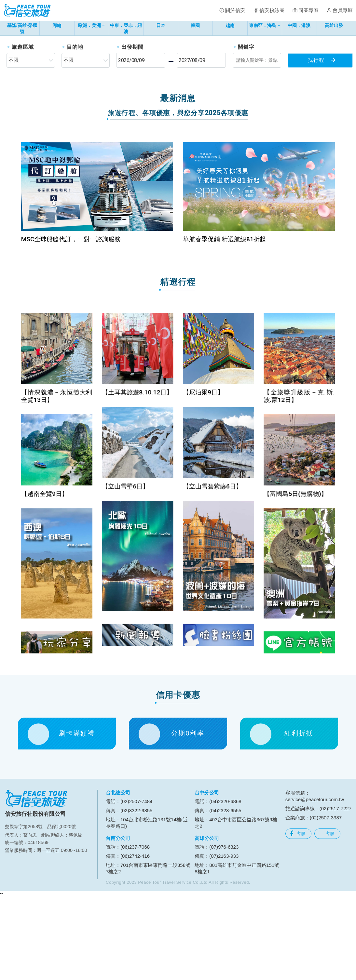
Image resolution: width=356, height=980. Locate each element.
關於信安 (235, 10)
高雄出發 (334, 25)
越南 (230, 25)
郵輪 (57, 25)
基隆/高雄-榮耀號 (22, 28)
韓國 (195, 25)
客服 (298, 915)
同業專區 (308, 10)
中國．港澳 (299, 25)
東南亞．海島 (265, 27)
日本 (161, 25)
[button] (18, 76)
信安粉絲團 (272, 10)
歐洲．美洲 (92, 27)
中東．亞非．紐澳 (126, 28)
